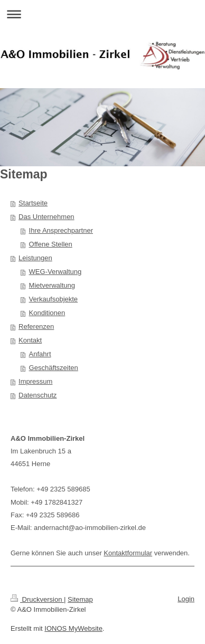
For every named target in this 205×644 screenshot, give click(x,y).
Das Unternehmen (46, 217)
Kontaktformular (128, 553)
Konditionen (47, 313)
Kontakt (30, 340)
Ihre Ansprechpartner (61, 230)
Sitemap (80, 599)
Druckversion (37, 599)
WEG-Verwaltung (55, 272)
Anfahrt (40, 354)
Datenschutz (38, 395)
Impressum (35, 381)
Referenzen (36, 326)
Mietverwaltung (52, 285)
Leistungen (35, 258)
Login (186, 599)
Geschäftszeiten (54, 368)
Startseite (33, 203)
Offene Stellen (51, 244)
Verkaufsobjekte (54, 299)
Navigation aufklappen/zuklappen (102, 14)
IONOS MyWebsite (73, 628)
